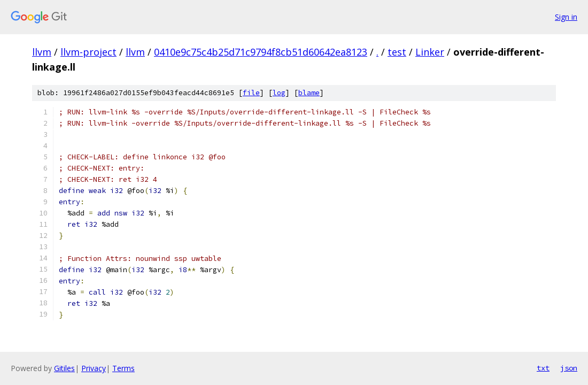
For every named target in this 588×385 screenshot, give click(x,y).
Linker (430, 52)
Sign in (566, 17)
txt (543, 368)
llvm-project (88, 52)
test (397, 52)
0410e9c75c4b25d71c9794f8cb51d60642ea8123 (261, 52)
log (279, 93)
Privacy (94, 368)
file (251, 93)
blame (309, 93)
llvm (42, 52)
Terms (123, 368)
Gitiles (64, 368)
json (569, 368)
